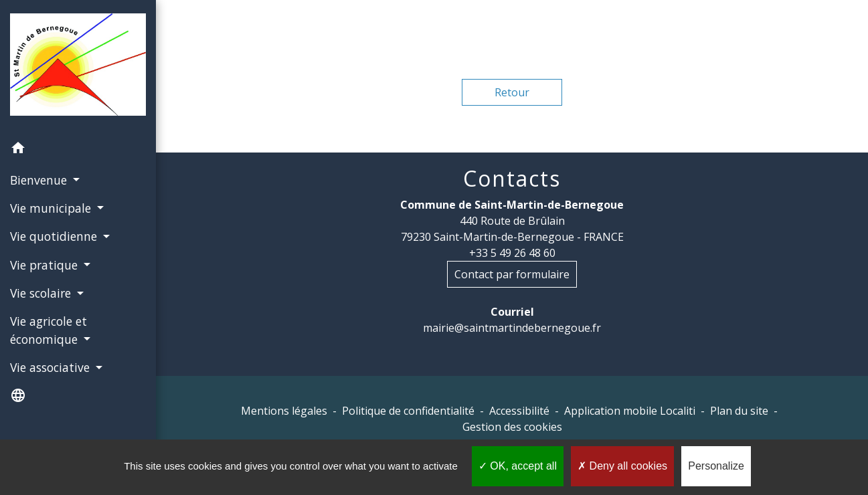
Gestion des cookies (512, 427)
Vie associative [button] (52, 367)
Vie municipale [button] (52, 208)
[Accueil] (78, 68)
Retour (512, 92)
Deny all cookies (622, 466)
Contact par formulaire (512, 274)
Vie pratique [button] (46, 265)
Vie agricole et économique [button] (49, 330)
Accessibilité (519, 411)
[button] (78, 150)
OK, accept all (518, 466)
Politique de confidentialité (408, 411)
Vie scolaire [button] (42, 293)
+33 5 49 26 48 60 (512, 253)
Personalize (716, 466)
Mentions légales (284, 411)
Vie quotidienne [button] (55, 236)
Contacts (512, 179)
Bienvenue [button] (40, 180)
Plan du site (739, 411)
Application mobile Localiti (630, 411)
